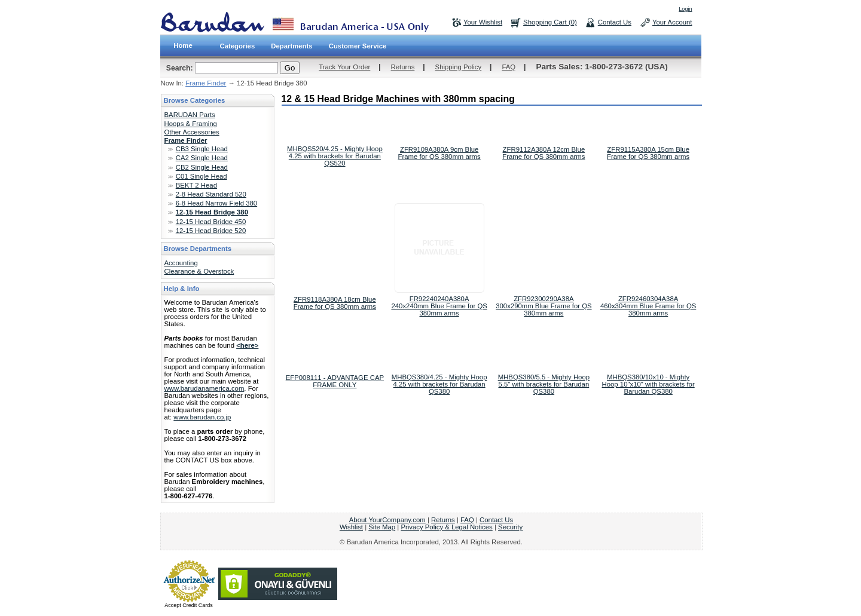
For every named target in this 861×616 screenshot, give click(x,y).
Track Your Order (344, 67)
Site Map (382, 527)
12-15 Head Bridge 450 (211, 222)
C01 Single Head (201, 176)
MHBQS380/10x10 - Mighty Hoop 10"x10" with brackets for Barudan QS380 (648, 384)
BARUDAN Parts (190, 115)
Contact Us (615, 22)
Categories (238, 46)
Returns (403, 67)
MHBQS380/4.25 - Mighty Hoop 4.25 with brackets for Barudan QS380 (439, 384)
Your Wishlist (483, 22)
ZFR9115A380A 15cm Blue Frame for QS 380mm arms (648, 153)
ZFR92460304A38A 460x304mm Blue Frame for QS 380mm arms (648, 306)
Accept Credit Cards (189, 605)
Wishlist (351, 527)
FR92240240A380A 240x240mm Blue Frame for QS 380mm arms (439, 306)
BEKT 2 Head (196, 185)
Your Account (672, 22)
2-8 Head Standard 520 (211, 194)
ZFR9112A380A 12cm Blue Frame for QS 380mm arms (544, 153)
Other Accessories (192, 132)
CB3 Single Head (202, 149)
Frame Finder (206, 83)
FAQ (509, 67)
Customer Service (358, 46)
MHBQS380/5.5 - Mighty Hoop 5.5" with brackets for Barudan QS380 (544, 384)
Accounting (181, 263)
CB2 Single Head (202, 167)
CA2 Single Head (202, 158)
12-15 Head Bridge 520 (211, 231)
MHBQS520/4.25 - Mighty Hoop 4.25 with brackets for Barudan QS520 (335, 156)
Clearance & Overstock (199, 271)
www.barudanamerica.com (204, 388)
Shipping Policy (459, 67)
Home (183, 45)
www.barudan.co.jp (202, 417)
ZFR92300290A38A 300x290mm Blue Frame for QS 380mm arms (544, 306)
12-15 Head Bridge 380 (212, 212)
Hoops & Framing (191, 124)
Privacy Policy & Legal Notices (446, 527)
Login (685, 9)
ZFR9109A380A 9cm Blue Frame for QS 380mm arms (439, 153)
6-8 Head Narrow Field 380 (216, 203)
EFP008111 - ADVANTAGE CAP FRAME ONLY (335, 381)
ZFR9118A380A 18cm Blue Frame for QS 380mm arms (335, 303)
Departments (291, 46)
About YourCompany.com (387, 520)
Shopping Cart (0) (550, 22)
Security (510, 527)
